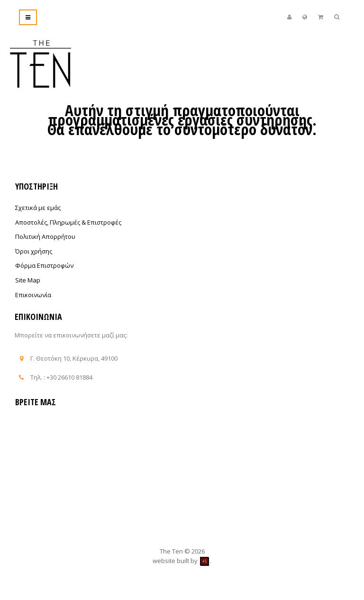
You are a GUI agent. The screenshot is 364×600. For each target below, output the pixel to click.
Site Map (28, 280)
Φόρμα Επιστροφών (44, 265)
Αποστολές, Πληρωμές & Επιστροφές (68, 222)
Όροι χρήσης (34, 251)
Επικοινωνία (33, 295)
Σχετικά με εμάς (38, 208)
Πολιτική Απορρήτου (45, 236)
